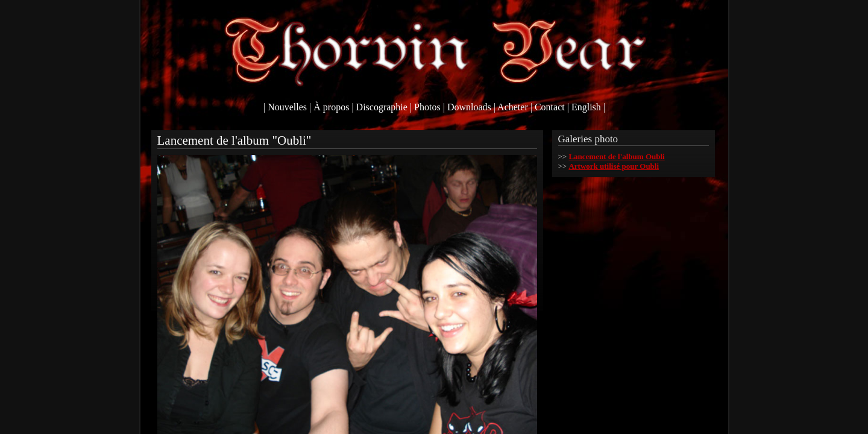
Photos (427, 107)
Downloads (469, 107)
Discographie (382, 107)
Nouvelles (287, 107)
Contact (550, 107)
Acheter (513, 107)
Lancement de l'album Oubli (616, 156)
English (586, 107)
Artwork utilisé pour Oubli (614, 166)
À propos (331, 107)
